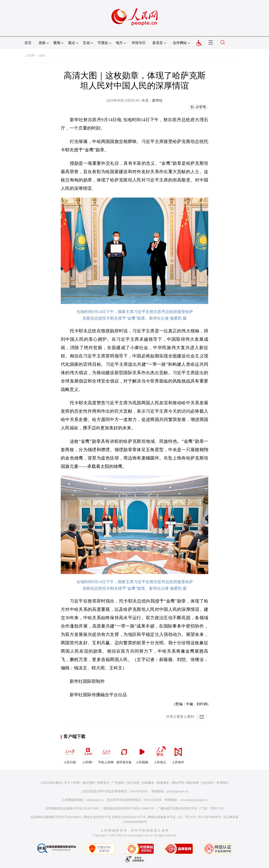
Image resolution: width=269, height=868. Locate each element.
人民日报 (70, 754)
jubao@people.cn (177, 791)
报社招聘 (88, 783)
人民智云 (160, 754)
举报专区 (139, 43)
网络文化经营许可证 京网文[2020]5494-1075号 (115, 817)
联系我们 (223, 783)
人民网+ (88, 754)
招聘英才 (103, 783)
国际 (42, 56)
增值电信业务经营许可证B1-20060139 (128, 808)
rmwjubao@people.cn (194, 800)
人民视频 (142, 754)
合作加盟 (133, 783)
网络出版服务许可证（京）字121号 (172, 817)
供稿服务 (148, 783)
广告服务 (118, 783)
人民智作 (178, 754)
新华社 (157, 100)
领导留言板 (124, 754)
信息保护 (208, 783)
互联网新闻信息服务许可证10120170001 (72, 808)
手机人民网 (106, 754)
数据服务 (163, 783)
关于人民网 (72, 783)
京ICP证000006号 (210, 817)
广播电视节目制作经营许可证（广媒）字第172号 (191, 808)
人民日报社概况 (51, 783)
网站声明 (178, 783)
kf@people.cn (95, 800)
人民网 (30, 56)
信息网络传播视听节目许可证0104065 (56, 817)
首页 (28, 43)
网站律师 (193, 783)
